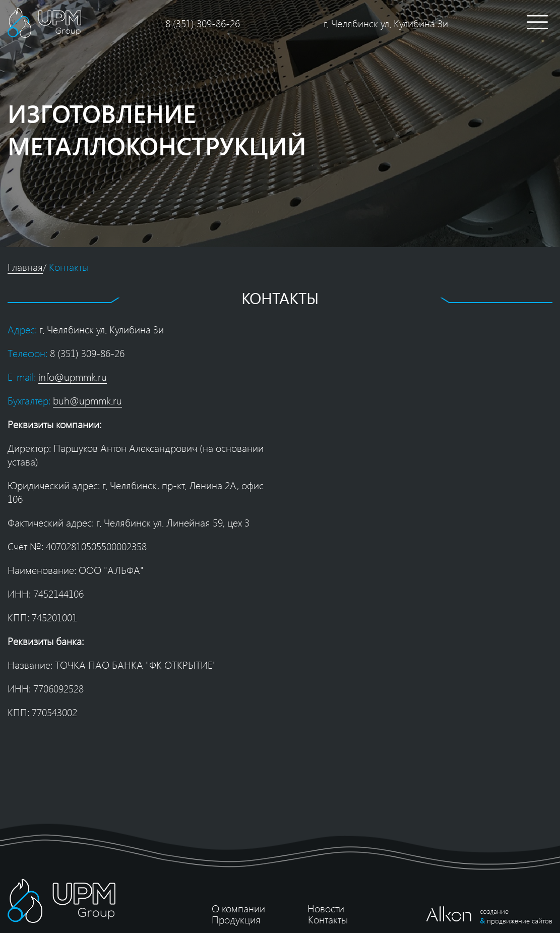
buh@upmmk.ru (87, 400)
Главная (25, 267)
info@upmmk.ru (73, 376)
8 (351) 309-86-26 (203, 23)
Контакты (69, 267)
